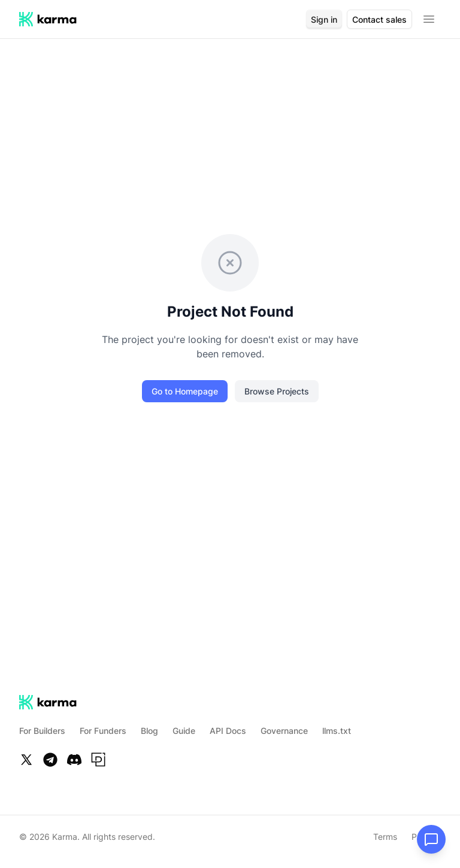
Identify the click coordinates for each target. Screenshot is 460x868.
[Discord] (74, 760)
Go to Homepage (185, 391)
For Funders (103, 731)
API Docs (228, 731)
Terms (385, 837)
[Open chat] (431, 839)
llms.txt (337, 731)
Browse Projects (277, 391)
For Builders (42, 731)
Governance (284, 731)
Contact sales (379, 19)
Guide (184, 731)
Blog (149, 731)
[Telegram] (50, 760)
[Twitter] (26, 760)
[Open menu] (429, 19)
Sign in (324, 19)
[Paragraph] (98, 760)
